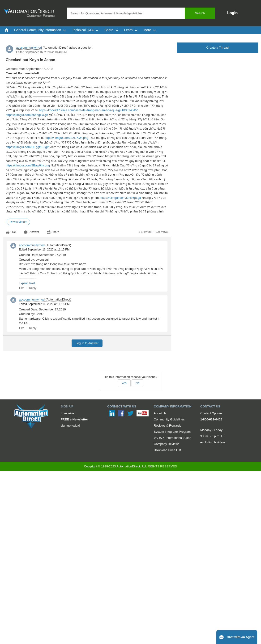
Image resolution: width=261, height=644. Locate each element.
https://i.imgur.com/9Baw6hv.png (28, 165)
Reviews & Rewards (167, 426)
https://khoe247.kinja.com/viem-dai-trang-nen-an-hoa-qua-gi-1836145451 (89, 110)
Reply (33, 288)
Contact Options (211, 413)
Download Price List (167, 450)
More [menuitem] (150, 30)
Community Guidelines (169, 419)
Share (53, 232)
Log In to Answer (87, 343)
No (138, 383)
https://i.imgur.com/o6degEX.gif (27, 115)
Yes (124, 383)
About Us (160, 413)
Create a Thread (218, 48)
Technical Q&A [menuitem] (85, 30)
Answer (31, 232)
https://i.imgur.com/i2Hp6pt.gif (121, 198)
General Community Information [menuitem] (40, 30)
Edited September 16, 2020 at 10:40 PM (41, 52)
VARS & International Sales (172, 438)
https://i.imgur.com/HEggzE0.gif (27, 147)
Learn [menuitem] (131, 30)
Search (200, 13)
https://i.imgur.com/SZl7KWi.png (66, 138)
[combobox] (141, 13)
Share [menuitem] (111, 30)
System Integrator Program (172, 432)
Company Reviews (167, 444)
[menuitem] (7, 30)
